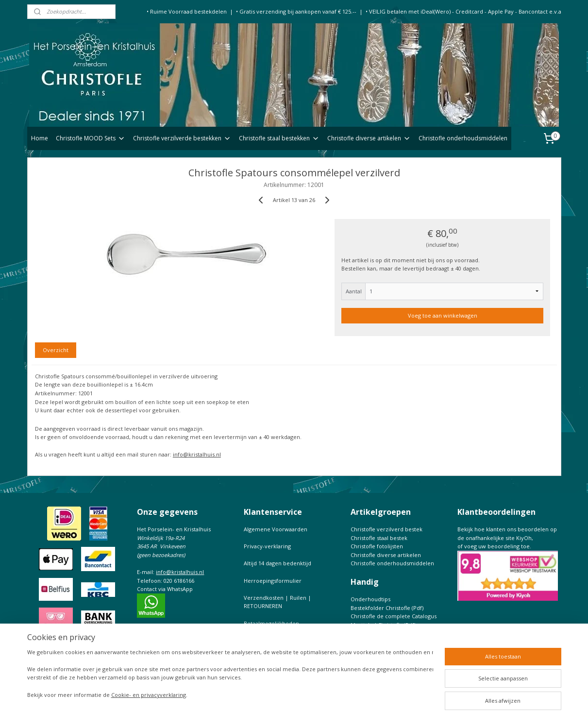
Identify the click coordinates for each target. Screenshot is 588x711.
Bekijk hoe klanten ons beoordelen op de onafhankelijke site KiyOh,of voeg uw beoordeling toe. (507, 538)
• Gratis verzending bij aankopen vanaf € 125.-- (296, 11)
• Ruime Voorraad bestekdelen (187, 11)
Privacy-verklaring (267, 546)
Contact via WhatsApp (165, 589)
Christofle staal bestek (379, 538)
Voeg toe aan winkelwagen (442, 315)
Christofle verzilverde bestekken (182, 138)
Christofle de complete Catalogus (394, 616)
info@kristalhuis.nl (197, 454)
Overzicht (56, 350)
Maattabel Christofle (377, 625)
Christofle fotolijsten (377, 546)
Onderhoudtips (370, 599)
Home (40, 138)
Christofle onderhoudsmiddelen (463, 138)
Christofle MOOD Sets (91, 138)
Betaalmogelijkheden (271, 623)
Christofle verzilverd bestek (386, 529)
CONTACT (256, 640)
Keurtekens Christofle (379, 633)
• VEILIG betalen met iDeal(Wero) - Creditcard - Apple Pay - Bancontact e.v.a (463, 11)
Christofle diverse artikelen (369, 138)
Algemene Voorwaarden (276, 529)
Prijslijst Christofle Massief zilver (392, 642)
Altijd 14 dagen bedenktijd (277, 563)
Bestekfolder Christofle (380, 608)
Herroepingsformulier (273, 581)
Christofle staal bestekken (279, 138)
